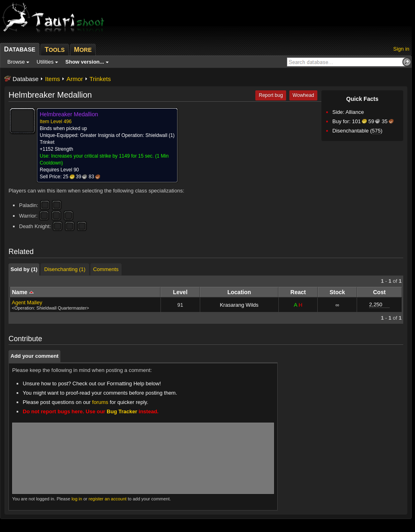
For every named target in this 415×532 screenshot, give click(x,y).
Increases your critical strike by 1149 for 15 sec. (102, 156)
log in (77, 499)
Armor (75, 79)
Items (52, 79)
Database (26, 79)
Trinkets (100, 79)
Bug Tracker (122, 411)
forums (100, 402)
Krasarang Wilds (239, 305)
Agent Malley (27, 302)
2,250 (376, 304)
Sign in (401, 49)
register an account (108, 499)
